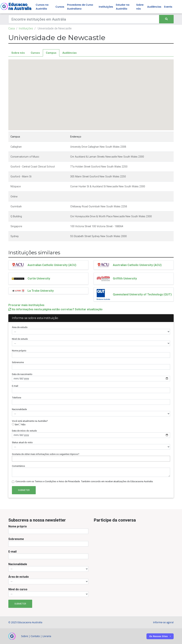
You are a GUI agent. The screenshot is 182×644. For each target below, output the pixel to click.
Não (22, 425)
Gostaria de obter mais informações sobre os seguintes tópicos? (46, 454)
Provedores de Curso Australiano (80, 7)
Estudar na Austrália (123, 7)
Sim (15, 425)
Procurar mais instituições (26, 305)
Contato (35, 636)
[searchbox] (14, 459)
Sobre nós (140, 7)
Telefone (17, 398)
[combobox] (91, 459)
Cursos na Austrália (42, 7)
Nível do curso (18, 589)
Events (168, 7)
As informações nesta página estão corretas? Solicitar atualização (55, 309)
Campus (51, 53)
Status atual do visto (22, 442)
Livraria (47, 636)
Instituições (106, 7)
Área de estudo (20, 327)
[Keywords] (84, 19)
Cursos (60, 7)
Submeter (24, 490)
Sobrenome (18, 362)
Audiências (154, 7)
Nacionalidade (19, 409)
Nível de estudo (20, 339)
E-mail (15, 386)
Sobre (25, 636)
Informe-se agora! (163, 622)
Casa (12, 28)
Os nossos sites (159, 636)
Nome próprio (19, 351)
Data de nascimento (22, 374)
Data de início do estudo (24, 431)
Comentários (18, 466)
